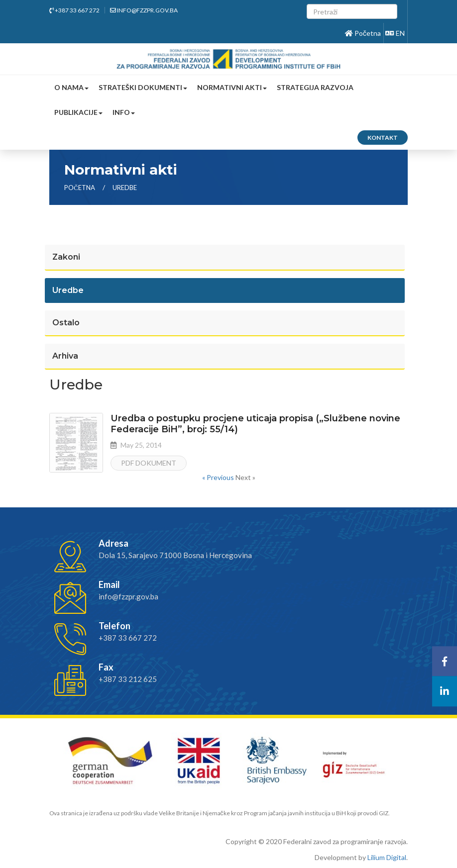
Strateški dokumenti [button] (143, 87)
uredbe (125, 188)
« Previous (219, 477)
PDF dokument (149, 463)
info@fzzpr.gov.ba (144, 10)
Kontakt (383, 138)
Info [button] (124, 112)
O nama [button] (71, 87)
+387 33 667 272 (74, 10)
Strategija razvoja (315, 87)
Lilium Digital (387, 857)
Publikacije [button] (78, 112)
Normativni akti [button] (232, 87)
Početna (363, 33)
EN (395, 33)
